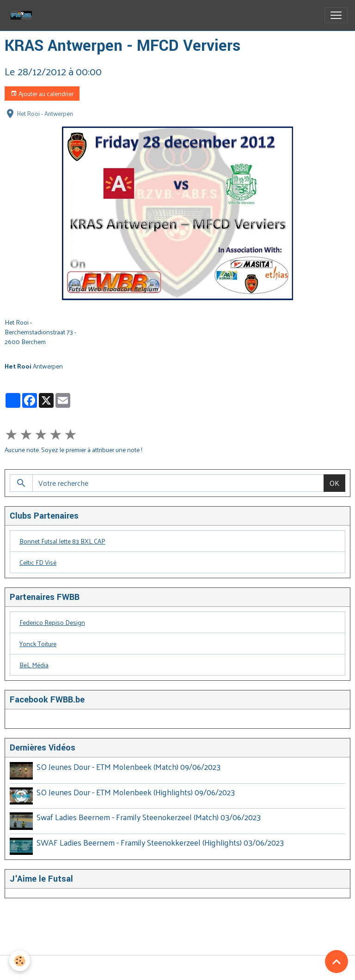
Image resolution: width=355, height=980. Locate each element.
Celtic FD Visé (38, 562)
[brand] (23, 15)
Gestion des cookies (178, 968)
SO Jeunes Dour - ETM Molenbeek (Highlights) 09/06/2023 (136, 792)
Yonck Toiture (38, 644)
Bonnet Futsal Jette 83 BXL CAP (62, 541)
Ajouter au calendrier (42, 94)
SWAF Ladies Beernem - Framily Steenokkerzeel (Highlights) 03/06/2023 (160, 842)
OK (334, 483)
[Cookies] (20, 961)
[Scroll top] (337, 962)
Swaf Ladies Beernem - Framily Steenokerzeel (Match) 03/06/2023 (149, 817)
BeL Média (34, 665)
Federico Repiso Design (52, 622)
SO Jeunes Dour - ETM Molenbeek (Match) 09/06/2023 (129, 767)
